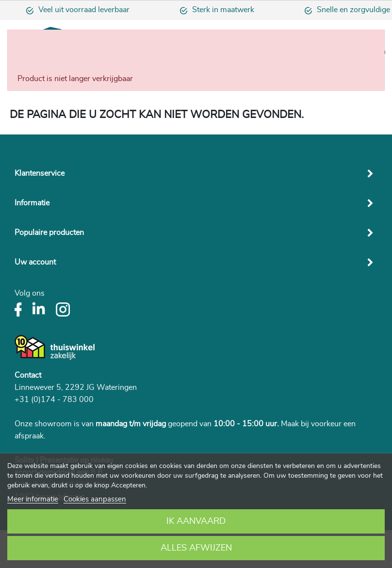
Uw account (35, 262)
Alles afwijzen (196, 548)
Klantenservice (40, 173)
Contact (28, 375)
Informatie (32, 203)
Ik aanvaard (196, 521)
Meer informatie (33, 499)
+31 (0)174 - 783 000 (54, 400)
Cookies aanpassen (95, 499)
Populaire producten (49, 233)
